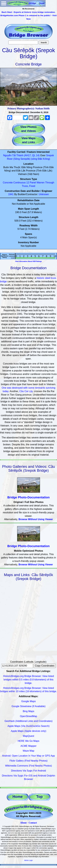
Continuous (20, 183)
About (23, 823)
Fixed (32, 186)
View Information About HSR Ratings (28, 261)
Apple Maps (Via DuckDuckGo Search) (28, 726)
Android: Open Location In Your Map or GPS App (28, 756)
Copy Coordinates (45, 666)
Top (39, 797)
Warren (41, 183)
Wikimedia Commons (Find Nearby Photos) (29, 766)
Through (50, 183)
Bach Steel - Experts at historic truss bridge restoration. (28, 12)
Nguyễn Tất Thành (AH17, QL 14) (21, 155)
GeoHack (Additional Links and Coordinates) (29, 721)
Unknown (44, 194)
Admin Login (29, 860)
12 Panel (31, 183)
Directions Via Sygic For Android (28, 771)
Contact (33, 823)
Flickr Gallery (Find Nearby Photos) (29, 761)
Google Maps (28, 701)
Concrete (8, 183)
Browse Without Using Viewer (36, 519)
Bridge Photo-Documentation (29, 497)
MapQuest (29, 736)
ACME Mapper (28, 746)
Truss (25, 186)
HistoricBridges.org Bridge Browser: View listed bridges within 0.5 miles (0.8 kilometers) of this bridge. (28, 680)
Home (18, 797)
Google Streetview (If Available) (28, 706)
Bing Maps (29, 711)
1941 (11, 194)
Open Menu (4, 3)
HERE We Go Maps (29, 741)
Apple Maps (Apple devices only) (28, 731)
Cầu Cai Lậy (26, 391)
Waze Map (29, 751)
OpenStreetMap (28, 716)
